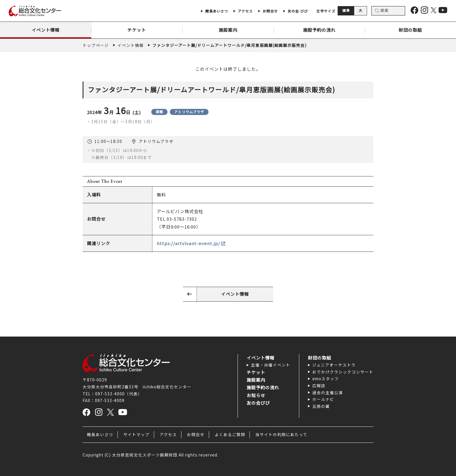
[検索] (388, 11)
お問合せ (196, 434)
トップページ (96, 45)
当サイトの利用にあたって (281, 434)
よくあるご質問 (230, 434)
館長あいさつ (100, 434)
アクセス (168, 434)
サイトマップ (136, 434)
